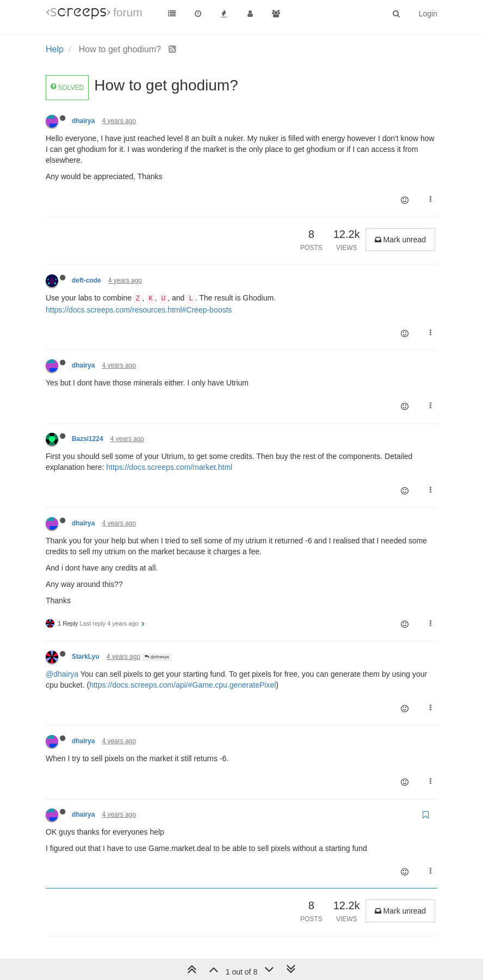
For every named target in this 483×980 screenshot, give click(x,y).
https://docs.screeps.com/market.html (169, 467)
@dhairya (157, 657)
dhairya (83, 121)
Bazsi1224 (88, 439)
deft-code (86, 280)
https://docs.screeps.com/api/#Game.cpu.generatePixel (182, 685)
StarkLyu (85, 657)
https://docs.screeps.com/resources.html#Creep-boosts (139, 310)
